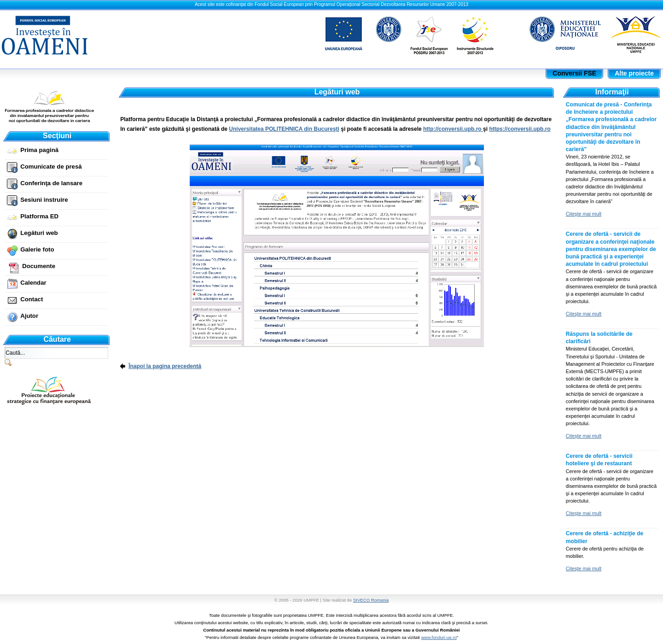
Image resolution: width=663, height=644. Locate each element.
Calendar (33, 283)
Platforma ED (39, 216)
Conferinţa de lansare (51, 183)
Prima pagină (39, 150)
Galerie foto (37, 249)
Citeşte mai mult (584, 214)
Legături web (39, 233)
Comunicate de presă (51, 167)
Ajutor (29, 316)
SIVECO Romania (371, 600)
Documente (39, 266)
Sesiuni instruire (44, 200)
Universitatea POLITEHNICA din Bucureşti (284, 129)
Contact (32, 299)
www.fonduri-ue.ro (439, 637)
